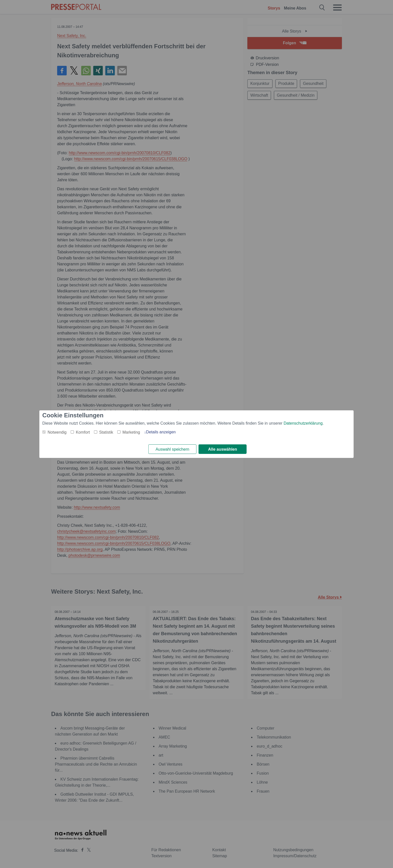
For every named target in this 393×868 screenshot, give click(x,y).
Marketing (131, 432)
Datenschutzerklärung (303, 423)
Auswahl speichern (172, 449)
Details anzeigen (161, 432)
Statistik (106, 432)
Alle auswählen (223, 449)
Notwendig (57, 432)
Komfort (83, 432)
